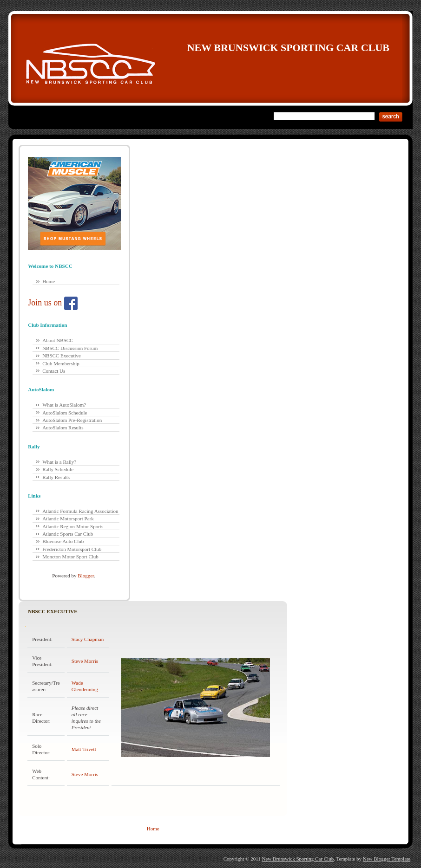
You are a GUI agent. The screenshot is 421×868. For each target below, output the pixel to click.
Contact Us (54, 371)
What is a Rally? (59, 462)
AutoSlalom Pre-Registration (72, 420)
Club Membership (61, 363)
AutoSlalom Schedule (65, 413)
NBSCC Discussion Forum (70, 348)
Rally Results (56, 477)
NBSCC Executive (62, 356)
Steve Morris (85, 661)
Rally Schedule (58, 469)
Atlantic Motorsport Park (68, 518)
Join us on (53, 303)
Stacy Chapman (88, 639)
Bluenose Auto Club (63, 541)
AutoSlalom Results (63, 428)
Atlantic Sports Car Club (68, 534)
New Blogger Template (387, 859)
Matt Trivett (84, 749)
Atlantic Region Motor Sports (73, 526)
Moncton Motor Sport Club (70, 557)
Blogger (86, 576)
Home (49, 281)
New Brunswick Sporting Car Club (288, 48)
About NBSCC (58, 340)
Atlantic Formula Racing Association (80, 511)
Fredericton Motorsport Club (72, 549)
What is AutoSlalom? (64, 405)
